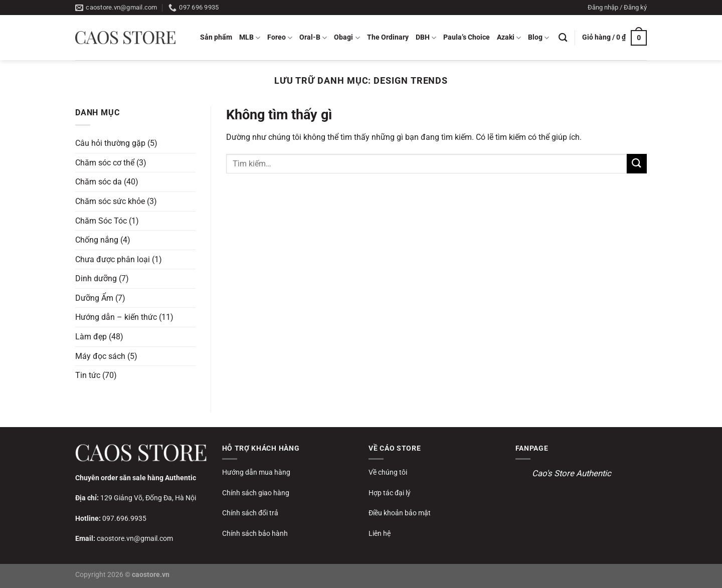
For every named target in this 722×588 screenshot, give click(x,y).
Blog (538, 38)
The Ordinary (388, 37)
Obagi (347, 38)
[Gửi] (637, 164)
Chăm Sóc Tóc (101, 220)
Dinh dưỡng (96, 278)
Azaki (509, 38)
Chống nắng (97, 240)
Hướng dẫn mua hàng (256, 472)
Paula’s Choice (467, 37)
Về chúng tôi (388, 472)
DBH (426, 38)
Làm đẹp (91, 337)
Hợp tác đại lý (390, 493)
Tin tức (88, 375)
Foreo (280, 38)
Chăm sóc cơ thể (105, 162)
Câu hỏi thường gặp (110, 143)
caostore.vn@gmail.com (135, 538)
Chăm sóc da (99, 182)
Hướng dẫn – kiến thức (116, 317)
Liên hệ (380, 533)
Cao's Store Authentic (572, 473)
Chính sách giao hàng (256, 493)
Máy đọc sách (100, 356)
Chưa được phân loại (113, 259)
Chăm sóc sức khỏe (110, 201)
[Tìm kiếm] (563, 38)
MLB (250, 38)
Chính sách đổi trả (250, 513)
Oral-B (313, 38)
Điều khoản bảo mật (400, 513)
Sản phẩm (216, 37)
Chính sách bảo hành (255, 533)
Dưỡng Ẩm (94, 298)
